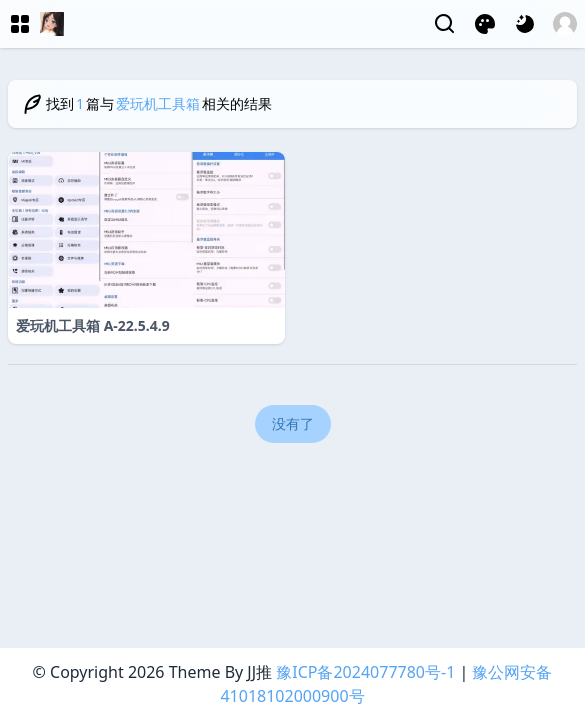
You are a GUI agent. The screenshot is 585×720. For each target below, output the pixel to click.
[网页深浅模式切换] (525, 24)
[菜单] (20, 24)
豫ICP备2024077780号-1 (365, 672)
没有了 (293, 423)
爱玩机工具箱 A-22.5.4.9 (93, 325)
